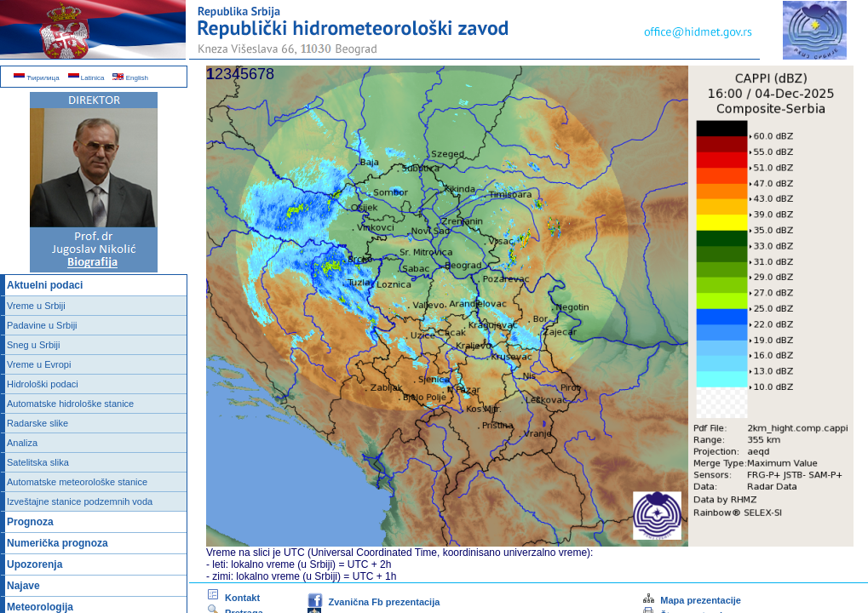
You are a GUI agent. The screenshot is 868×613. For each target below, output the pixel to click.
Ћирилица (37, 78)
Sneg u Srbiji (33, 345)
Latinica (86, 78)
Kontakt (233, 598)
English (130, 78)
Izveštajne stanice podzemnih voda (80, 501)
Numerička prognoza (57, 543)
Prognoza (30, 522)
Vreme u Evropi (39, 364)
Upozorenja (34, 564)
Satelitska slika (38, 462)
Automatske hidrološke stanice (70, 404)
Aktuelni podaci (45, 285)
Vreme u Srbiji (36, 306)
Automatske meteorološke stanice (77, 482)
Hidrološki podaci (43, 384)
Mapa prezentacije (691, 600)
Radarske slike (37, 423)
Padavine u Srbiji (42, 325)
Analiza (22, 443)
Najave (23, 586)
